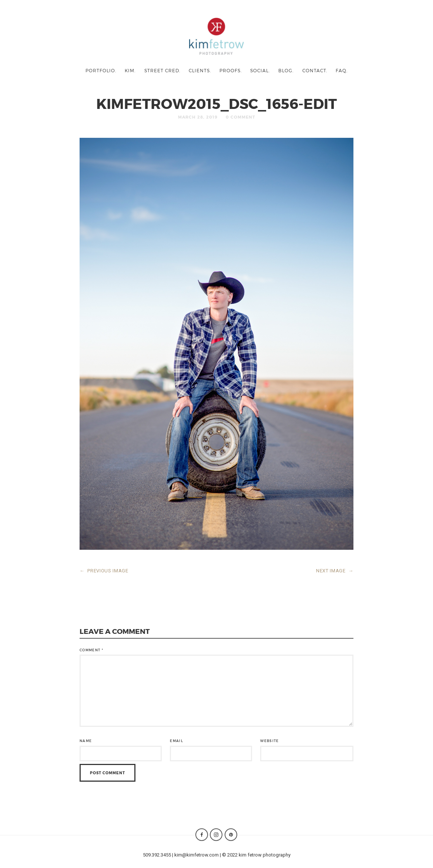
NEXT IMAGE (335, 571)
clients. (200, 70)
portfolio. (101, 70)
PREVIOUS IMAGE (104, 571)
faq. (342, 70)
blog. (286, 70)
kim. (130, 70)
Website (269, 741)
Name (86, 741)
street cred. (162, 70)
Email (177, 741)
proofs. (231, 70)
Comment (91, 650)
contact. (315, 70)
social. (260, 70)
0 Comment (241, 117)
